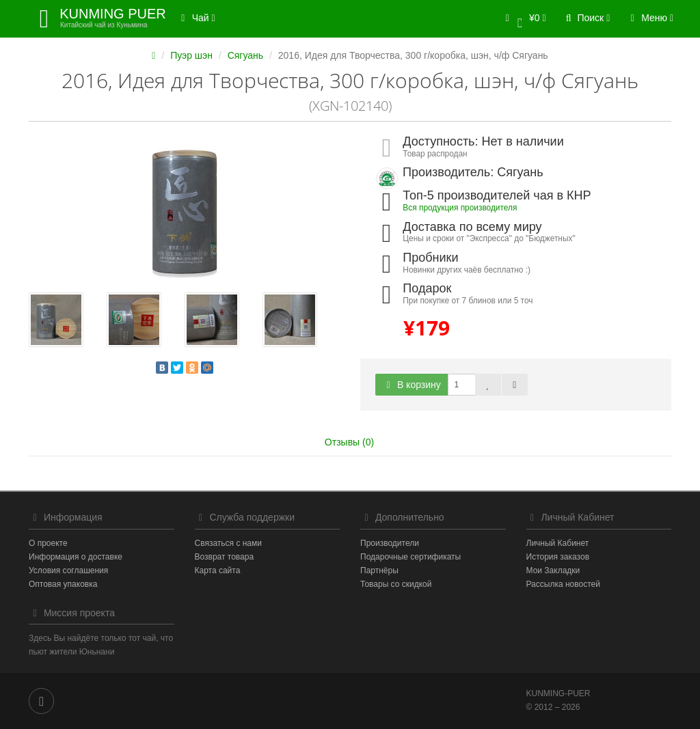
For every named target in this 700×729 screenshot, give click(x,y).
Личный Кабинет (558, 543)
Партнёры (379, 570)
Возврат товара (225, 557)
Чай (196, 18)
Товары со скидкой (396, 584)
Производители (390, 543)
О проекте (48, 543)
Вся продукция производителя (460, 208)
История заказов (558, 557)
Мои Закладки (553, 570)
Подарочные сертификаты (410, 557)
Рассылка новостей (563, 584)
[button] (523, 19)
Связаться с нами (228, 543)
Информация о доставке (76, 557)
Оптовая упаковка (63, 584)
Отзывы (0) (349, 442)
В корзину (412, 385)
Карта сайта (218, 570)
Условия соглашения (68, 570)
